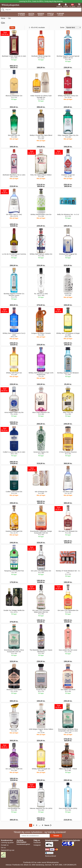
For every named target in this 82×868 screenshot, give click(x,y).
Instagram (37, 845)
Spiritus (50, 14)
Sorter (62, 27)
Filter (12, 28)
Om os (3, 848)
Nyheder (21, 14)
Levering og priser (7, 842)
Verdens (41, 14)
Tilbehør (60, 14)
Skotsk (31, 14)
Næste (48, 825)
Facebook (37, 842)
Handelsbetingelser (23, 844)
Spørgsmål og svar (8, 850)
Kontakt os (5, 845)
